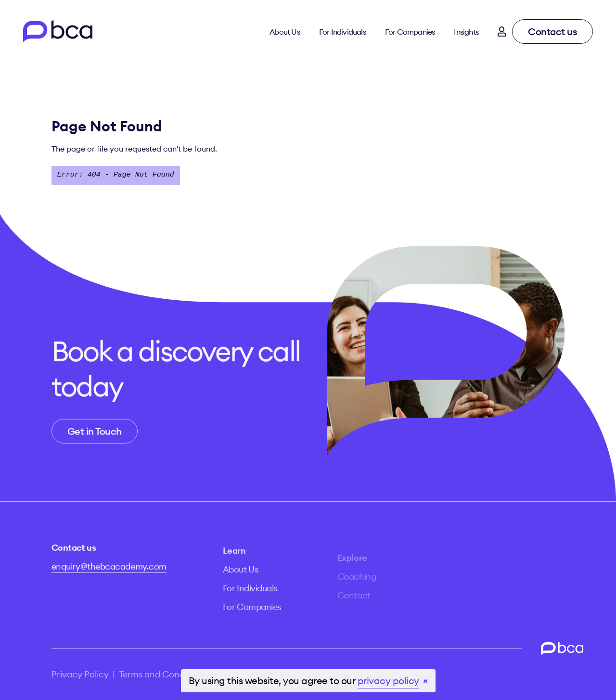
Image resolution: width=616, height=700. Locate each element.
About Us (285, 32)
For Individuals (342, 32)
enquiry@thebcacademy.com (109, 569)
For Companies (410, 32)
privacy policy (388, 681)
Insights (466, 32)
